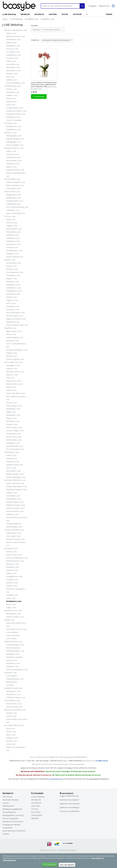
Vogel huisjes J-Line (14, 533)
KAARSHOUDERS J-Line (13, 642)
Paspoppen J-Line (13, 365)
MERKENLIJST (8, 806)
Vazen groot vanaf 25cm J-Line (16, 625)
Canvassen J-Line (13, 154)
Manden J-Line (12, 458)
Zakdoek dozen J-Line (14, 465)
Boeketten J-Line (13, 567)
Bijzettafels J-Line (13, 67)
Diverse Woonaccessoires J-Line (17, 519)
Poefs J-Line (11, 105)
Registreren (104, 6)
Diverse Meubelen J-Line (15, 83)
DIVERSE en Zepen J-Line (16, 697)
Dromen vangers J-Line (15, 431)
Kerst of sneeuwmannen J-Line (16, 345)
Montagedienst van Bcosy (13, 815)
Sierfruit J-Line (11, 741)
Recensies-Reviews (11, 800)
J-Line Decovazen (13, 635)
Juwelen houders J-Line (15, 474)
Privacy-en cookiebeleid (69, 811)
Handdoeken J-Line (13, 244)
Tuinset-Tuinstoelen (14, 120)
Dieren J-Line (11, 334)
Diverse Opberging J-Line (16, 477)
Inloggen (93, 6)
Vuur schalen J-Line (13, 536)
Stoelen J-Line (11, 89)
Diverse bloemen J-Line (15, 561)
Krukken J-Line (12, 95)
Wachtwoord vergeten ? (70, 800)
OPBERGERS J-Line (12, 452)
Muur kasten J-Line (13, 471)
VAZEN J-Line (9, 620)
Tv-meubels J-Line (13, 52)
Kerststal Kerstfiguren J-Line (17, 350)
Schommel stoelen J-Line (16, 114)
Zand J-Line (10, 729)
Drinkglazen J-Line (13, 285)
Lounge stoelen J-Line (14, 108)
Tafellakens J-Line (13, 241)
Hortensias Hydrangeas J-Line (16, 590)
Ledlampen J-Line (13, 210)
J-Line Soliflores (12, 632)
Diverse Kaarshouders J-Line (17, 670)
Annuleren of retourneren (13, 821)
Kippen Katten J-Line (14, 331)
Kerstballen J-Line (13, 421)
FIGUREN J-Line (10, 328)
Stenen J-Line (11, 732)
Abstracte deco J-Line (14, 384)
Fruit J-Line (10, 378)
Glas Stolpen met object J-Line (16, 398)
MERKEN (35, 818)
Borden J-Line (11, 266)
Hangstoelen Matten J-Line (16, 111)
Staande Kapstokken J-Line (16, 486)
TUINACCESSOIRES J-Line (14, 530)
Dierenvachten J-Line (14, 229)
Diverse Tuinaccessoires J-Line (16, 544)
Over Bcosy (7, 797)
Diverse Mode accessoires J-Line (17, 721)
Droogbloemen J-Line (14, 576)
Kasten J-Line (11, 33)
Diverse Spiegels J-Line (15, 145)
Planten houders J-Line (15, 617)
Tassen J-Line (11, 716)
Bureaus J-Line (12, 74)
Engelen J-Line (12, 353)
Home (5, 19)
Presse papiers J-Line (14, 406)
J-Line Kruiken (11, 638)
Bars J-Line (10, 77)
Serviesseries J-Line (13, 263)
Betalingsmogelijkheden (12, 809)
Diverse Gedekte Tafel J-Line (17, 325)
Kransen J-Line (12, 368)
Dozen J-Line (11, 468)
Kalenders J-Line (12, 514)
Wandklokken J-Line (14, 126)
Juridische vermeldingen (69, 807)
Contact (6, 803)
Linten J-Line (11, 744)
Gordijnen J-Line (12, 254)
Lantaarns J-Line (12, 666)
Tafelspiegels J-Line (14, 142)
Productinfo (7, 828)
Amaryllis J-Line (12, 580)
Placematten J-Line (13, 232)
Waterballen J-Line (13, 409)
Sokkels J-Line (11, 80)
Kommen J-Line (12, 269)
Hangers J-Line (12, 424)
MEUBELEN (25, 14)
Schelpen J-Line (12, 738)
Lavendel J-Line (12, 595)
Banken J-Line (11, 102)
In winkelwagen (39, 97)
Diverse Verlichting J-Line (16, 213)
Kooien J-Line (11, 390)
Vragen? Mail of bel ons (69, 796)
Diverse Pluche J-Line (14, 707)
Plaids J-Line (11, 219)
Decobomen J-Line (13, 434)
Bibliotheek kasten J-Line (16, 36)
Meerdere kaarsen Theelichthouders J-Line (15, 649)
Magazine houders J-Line (16, 505)
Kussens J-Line (12, 223)
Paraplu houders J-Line (15, 502)
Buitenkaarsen (12, 682)
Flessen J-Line (11, 403)
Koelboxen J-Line (13, 462)
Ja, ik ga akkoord (50, 865)
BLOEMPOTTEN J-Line (13, 611)
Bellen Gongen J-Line (14, 427)
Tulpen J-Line (11, 607)
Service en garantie (10, 818)
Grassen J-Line (12, 586)
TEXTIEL (65, 14)
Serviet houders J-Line (14, 316)
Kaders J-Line (11, 151)
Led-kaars (10, 685)
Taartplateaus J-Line (14, 291)
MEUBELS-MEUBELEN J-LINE (16, 30)
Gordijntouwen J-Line (14, 251)
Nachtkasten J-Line (13, 70)
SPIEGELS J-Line (10, 133)
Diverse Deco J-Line (14, 437)
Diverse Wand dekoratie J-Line (16, 174)
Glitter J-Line (11, 735)
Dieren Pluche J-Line (14, 704)
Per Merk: (34, 26)
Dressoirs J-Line (12, 49)
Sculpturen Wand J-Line (15, 170)
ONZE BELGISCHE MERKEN (14, 831)
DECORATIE (39, 14)
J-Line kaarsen (12, 676)
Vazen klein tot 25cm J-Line (17, 629)
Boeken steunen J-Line (15, 511)
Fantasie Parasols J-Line (15, 539)
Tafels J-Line (11, 61)
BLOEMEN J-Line (32, 19)
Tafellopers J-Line (13, 238)
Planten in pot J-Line (14, 555)
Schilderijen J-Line (13, 164)
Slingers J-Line (11, 418)
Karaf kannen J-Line (14, 288)
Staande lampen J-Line (15, 201)
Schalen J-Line (11, 297)
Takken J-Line (11, 573)
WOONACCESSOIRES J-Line (15, 480)
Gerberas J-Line (12, 583)
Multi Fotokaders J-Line (15, 185)
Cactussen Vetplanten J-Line (17, 558)
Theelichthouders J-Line (15, 645)
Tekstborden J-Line (13, 157)
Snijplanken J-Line (13, 322)
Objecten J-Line (12, 375)
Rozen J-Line (11, 604)
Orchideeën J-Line (47, 19)
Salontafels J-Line (13, 64)
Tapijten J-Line (12, 226)
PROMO (109, 14)
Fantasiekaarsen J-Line (15, 679)
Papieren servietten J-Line (16, 319)
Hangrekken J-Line (13, 46)
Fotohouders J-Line (13, 188)
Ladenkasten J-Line (13, 55)
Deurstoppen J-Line (14, 499)
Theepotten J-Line (13, 275)
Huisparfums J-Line (13, 694)
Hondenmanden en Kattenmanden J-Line (14, 525)
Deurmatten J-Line (13, 496)
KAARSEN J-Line (10, 673)
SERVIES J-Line (10, 260)
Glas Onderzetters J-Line (15, 313)
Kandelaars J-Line (13, 654)
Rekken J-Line (11, 43)
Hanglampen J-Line (13, 195)
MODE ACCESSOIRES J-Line (15, 710)
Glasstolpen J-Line (13, 294)
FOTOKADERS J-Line (12, 179)
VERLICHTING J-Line (12, 192)
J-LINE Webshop (9, 14)
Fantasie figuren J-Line (15, 337)
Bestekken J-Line (13, 282)
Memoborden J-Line (14, 161)
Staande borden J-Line (15, 446)
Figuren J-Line (11, 167)
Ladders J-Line (12, 493)
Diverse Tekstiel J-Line (15, 257)
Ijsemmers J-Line (13, 309)
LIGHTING (53, 14)
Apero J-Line (11, 303)
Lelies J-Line (11, 598)
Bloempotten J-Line (14, 614)
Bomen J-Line (11, 552)
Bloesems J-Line (12, 564)
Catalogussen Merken (11, 825)
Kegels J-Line (11, 412)
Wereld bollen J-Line (14, 440)
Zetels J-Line (11, 98)
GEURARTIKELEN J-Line (13, 688)
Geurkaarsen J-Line (13, 691)
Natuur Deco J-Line (13, 381)
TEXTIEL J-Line (10, 216)
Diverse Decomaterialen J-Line (16, 749)
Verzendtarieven (9, 812)
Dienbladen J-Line (13, 306)
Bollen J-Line (11, 387)
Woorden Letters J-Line (15, 372)
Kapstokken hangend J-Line (17, 490)
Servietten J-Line (12, 235)
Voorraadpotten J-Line (15, 272)
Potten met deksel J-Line (16, 393)
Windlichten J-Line (13, 663)
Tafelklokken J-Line (13, 129)
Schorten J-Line (12, 247)
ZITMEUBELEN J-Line (13, 86)
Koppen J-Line (11, 278)
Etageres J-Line (12, 300)
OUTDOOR (77, 14)
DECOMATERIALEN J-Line (14, 725)
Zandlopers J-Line (13, 443)
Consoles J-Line (12, 58)
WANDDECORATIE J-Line (14, 148)
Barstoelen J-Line (13, 92)
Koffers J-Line (11, 455)
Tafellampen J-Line (13, 204)
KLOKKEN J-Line (11, 123)
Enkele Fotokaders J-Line (16, 182)
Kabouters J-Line (12, 341)
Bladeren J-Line (12, 570)
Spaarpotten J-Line (13, 415)
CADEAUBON (37, 815)
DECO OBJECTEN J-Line (13, 362)
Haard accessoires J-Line (16, 508)
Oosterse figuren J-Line (15, 359)
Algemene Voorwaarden (70, 804)
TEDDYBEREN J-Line (12, 701)
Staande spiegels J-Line (15, 139)
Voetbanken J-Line (13, 117)
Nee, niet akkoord (67, 865)
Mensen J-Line (12, 356)
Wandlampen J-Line (14, 198)
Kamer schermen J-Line (15, 483)
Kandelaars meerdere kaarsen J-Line (14, 659)
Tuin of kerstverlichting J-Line (17, 207)
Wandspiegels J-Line (14, 136)
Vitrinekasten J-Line (13, 39)
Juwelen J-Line (11, 713)
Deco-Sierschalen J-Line (15, 449)
